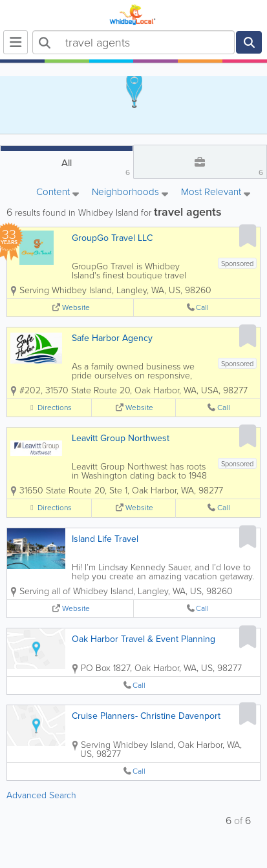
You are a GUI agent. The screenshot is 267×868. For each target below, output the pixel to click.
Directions (55, 408)
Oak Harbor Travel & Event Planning (144, 639)
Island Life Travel (105, 539)
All (96, 167)
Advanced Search (41, 795)
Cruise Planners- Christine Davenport (146, 716)
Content (58, 193)
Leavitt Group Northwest (121, 438)
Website (76, 308)
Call (202, 308)
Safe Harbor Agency (112, 338)
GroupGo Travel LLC (112, 238)
